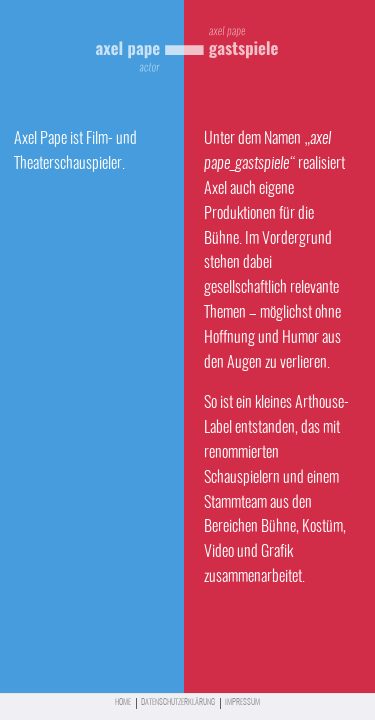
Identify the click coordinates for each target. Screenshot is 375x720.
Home (123, 703)
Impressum (242, 703)
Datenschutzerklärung (178, 703)
